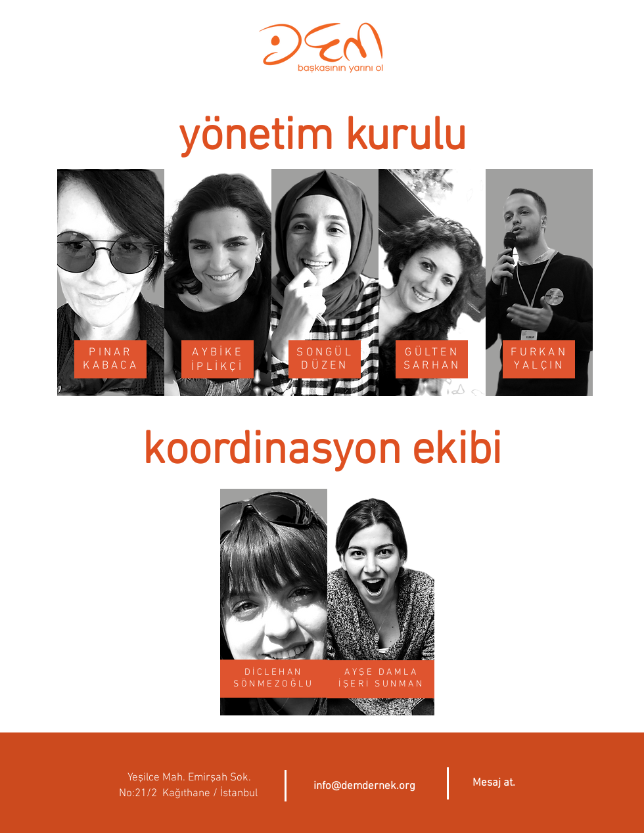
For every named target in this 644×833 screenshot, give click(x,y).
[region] (111, 283)
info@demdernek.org (364, 786)
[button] (494, 784)
